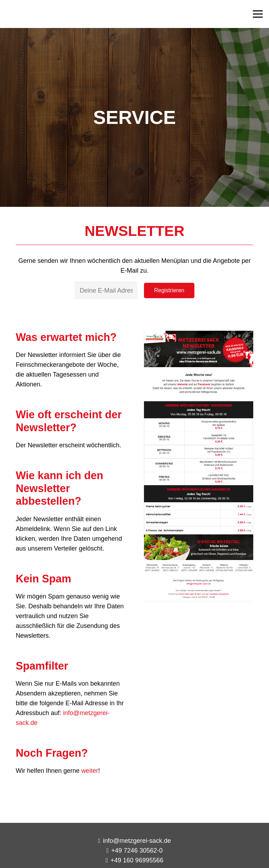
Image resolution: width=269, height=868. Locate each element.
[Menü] (258, 14)
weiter (90, 771)
